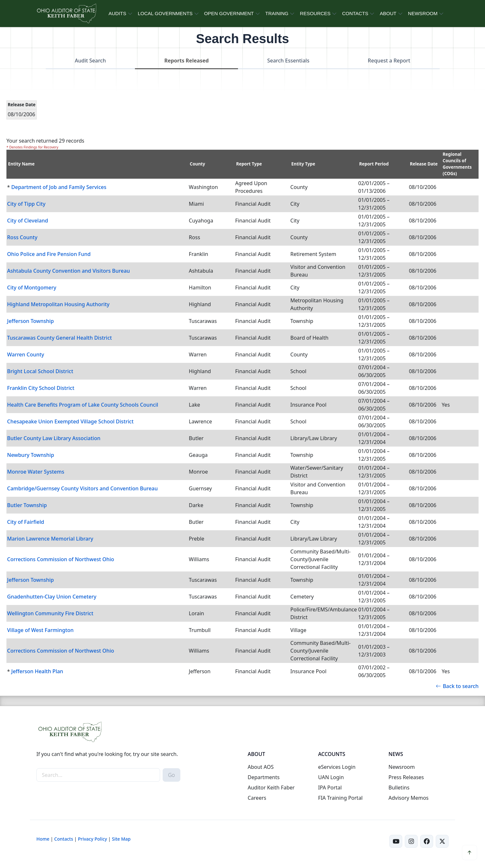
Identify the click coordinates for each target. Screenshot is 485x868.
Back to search (457, 686)
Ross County (22, 237)
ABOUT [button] (388, 13)
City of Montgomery (32, 288)
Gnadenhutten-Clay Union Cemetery (52, 597)
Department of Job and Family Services (59, 187)
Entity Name (21, 164)
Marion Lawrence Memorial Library (50, 539)
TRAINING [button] (277, 13)
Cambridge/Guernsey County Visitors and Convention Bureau (82, 488)
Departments (264, 777)
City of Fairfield (26, 522)
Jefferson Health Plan (37, 671)
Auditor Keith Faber (271, 788)
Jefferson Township (30, 321)
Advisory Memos (408, 798)
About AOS (261, 767)
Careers (257, 798)
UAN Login (331, 777)
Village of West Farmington (40, 630)
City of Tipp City (26, 204)
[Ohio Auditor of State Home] (66, 14)
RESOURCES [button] (315, 13)
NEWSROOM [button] (423, 13)
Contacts (64, 839)
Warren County (26, 354)
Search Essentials (288, 61)
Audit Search (90, 61)
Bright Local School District (40, 371)
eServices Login (337, 767)
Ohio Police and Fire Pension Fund (49, 254)
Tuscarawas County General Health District (59, 338)
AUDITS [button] (117, 13)
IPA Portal (330, 788)
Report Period (374, 164)
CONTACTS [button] (355, 13)
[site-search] (98, 775)
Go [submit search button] (171, 775)
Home (43, 839)
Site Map (121, 839)
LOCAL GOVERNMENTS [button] (165, 13)
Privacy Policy (92, 839)
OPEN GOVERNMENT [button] (229, 13)
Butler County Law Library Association (54, 438)
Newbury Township (31, 455)
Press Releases (406, 777)
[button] (470, 853)
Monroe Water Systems (36, 472)
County (197, 164)
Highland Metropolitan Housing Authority (58, 304)
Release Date (424, 164)
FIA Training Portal (340, 798)
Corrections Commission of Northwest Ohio (61, 559)
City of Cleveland (28, 221)
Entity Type (303, 164)
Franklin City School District (41, 388)
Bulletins (399, 788)
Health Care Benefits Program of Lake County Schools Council (83, 405)
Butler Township (27, 505)
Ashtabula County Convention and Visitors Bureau (68, 271)
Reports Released (186, 61)
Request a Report (389, 61)
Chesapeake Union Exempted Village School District (70, 421)
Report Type (249, 164)
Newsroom (402, 767)
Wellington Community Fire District (50, 613)
